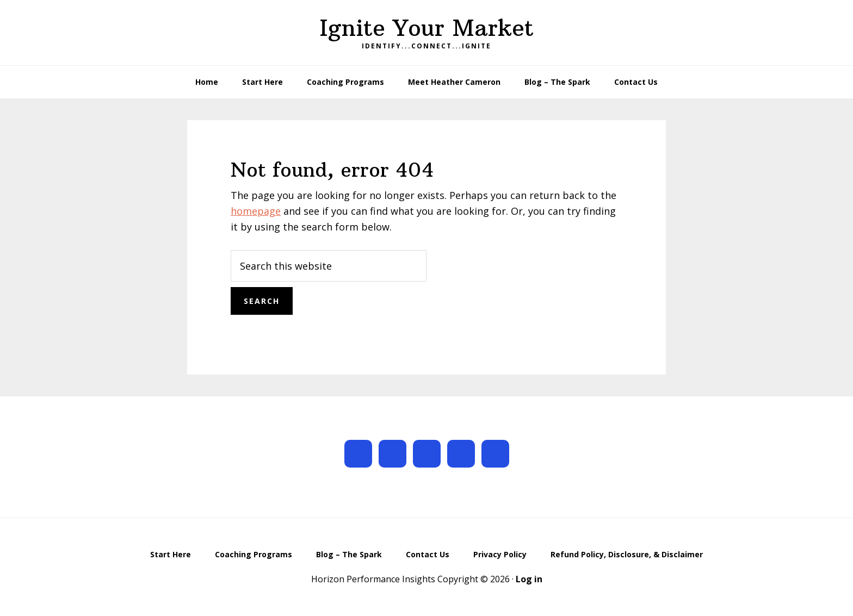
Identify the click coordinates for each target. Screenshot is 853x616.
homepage (256, 211)
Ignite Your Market (426, 28)
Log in (529, 579)
